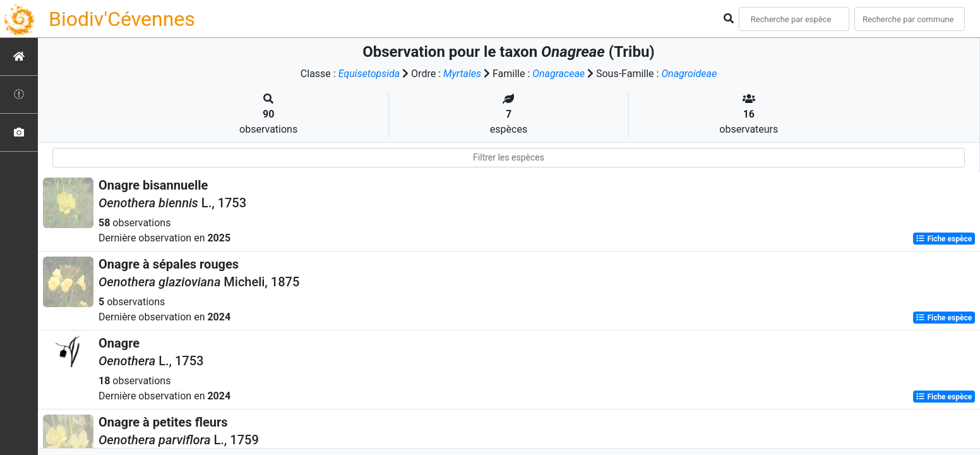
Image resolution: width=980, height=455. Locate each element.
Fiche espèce (944, 239)
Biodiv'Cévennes (122, 19)
